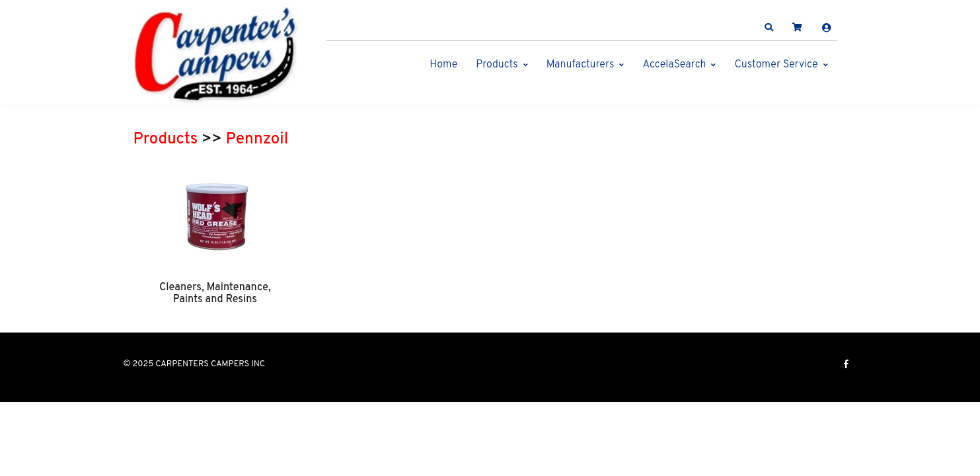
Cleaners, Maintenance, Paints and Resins (215, 294)
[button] (769, 28)
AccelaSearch (674, 65)
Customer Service (776, 65)
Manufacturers (581, 65)
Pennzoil (257, 139)
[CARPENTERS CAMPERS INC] (216, 56)
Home (443, 65)
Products (497, 65)
